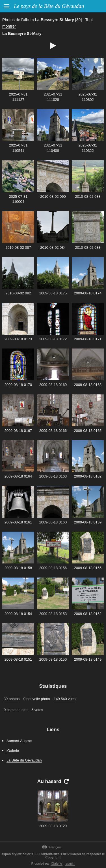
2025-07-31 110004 (18, 199)
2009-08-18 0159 (88, 522)
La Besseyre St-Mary (54, 20)
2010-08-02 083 (88, 247)
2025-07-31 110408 (53, 148)
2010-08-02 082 (18, 293)
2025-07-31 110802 (88, 97)
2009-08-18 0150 (53, 659)
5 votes (37, 710)
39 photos (12, 699)
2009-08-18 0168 (88, 385)
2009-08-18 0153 (53, 614)
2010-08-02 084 (53, 247)
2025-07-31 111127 (18, 97)
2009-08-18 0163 (53, 476)
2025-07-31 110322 (88, 148)
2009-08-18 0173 (18, 339)
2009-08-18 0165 (88, 431)
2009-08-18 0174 (88, 293)
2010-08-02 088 (88, 197)
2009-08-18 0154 (18, 614)
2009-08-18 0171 (88, 339)
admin (70, 863)
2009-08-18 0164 (18, 476)
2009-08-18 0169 (53, 385)
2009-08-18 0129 (53, 826)
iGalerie (13, 751)
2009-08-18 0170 (18, 385)
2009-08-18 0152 (88, 614)
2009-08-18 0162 (88, 476)
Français (52, 847)
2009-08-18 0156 (53, 568)
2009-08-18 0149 (88, 659)
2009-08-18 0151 (18, 659)
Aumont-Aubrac (19, 741)
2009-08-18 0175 (53, 293)
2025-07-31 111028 (53, 97)
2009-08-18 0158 (18, 568)
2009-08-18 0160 (53, 522)
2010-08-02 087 (18, 247)
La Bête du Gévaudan (24, 760)
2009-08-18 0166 (53, 431)
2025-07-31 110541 (18, 148)
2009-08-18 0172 (53, 339)
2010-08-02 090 (53, 197)
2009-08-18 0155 (88, 568)
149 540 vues (65, 699)
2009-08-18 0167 (18, 431)
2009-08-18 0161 (18, 522)
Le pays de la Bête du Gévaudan (49, 6)
